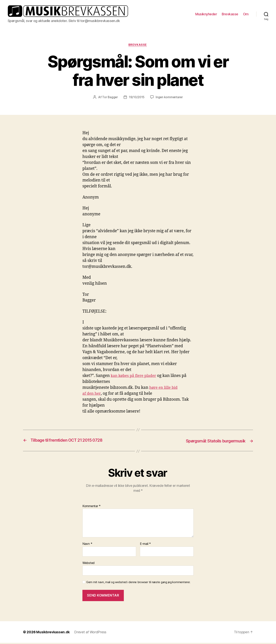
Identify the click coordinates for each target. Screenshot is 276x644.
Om (246, 14)
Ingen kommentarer (170, 99)
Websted (89, 564)
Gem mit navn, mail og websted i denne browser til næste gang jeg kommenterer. (138, 583)
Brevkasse (230, 14)
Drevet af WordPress (91, 633)
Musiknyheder (206, 14)
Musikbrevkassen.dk (53, 633)
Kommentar (92, 507)
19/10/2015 (137, 99)
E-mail (145, 545)
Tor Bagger (110, 99)
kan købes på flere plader (135, 377)
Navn (87, 545)
